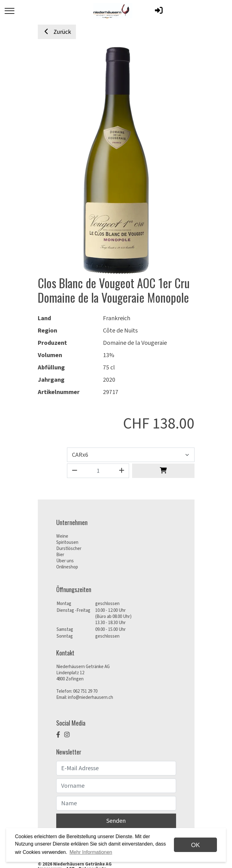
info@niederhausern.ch (90, 697)
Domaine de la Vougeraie (135, 343)
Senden (116, 821)
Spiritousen (67, 542)
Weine (62, 536)
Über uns (65, 561)
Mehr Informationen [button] (91, 852)
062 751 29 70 (85, 691)
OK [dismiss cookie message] (196, 845)
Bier (60, 555)
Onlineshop (67, 567)
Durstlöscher (69, 549)
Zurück (57, 32)
